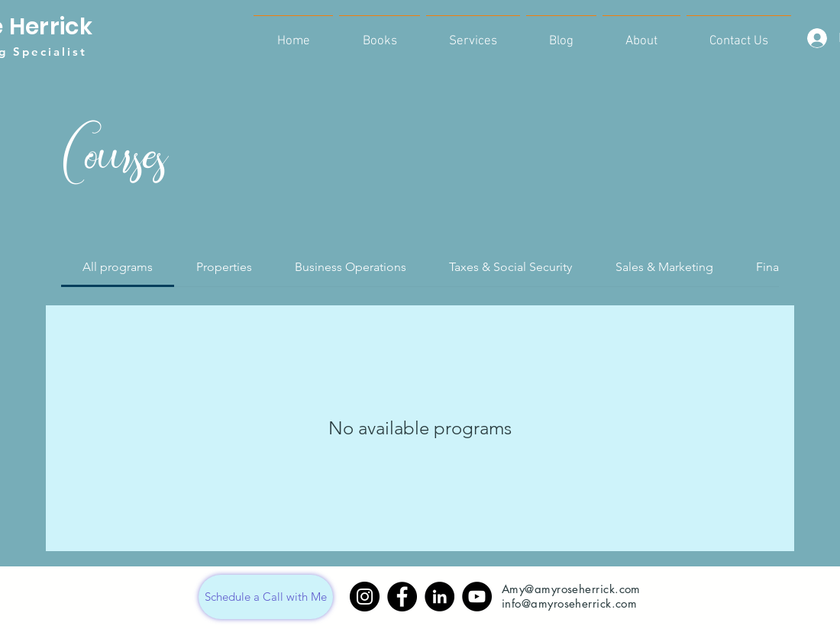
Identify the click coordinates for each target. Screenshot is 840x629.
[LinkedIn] (439, 597)
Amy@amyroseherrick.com (571, 589)
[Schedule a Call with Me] (266, 597)
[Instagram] (365, 597)
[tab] (118, 267)
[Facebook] (402, 597)
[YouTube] (477, 597)
